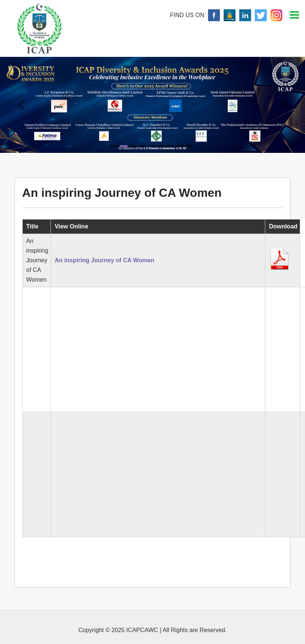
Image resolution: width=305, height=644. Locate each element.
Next (284, 105)
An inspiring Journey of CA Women (104, 260)
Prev (21, 105)
